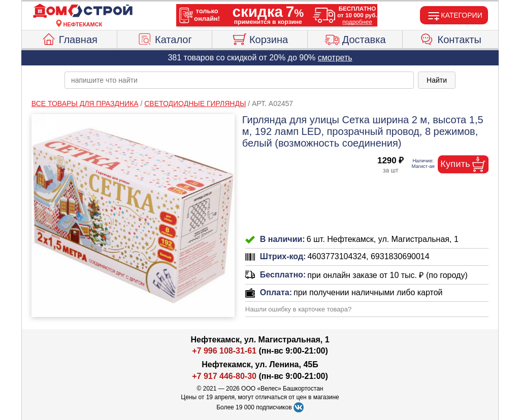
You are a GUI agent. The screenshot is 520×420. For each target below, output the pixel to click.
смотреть (335, 58)
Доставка (355, 38)
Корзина (260, 38)
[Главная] (83, 11)
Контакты (451, 38)
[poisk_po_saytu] (239, 80)
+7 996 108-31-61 (224, 351)
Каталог (165, 38)
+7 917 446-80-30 (224, 376)
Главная (69, 38)
